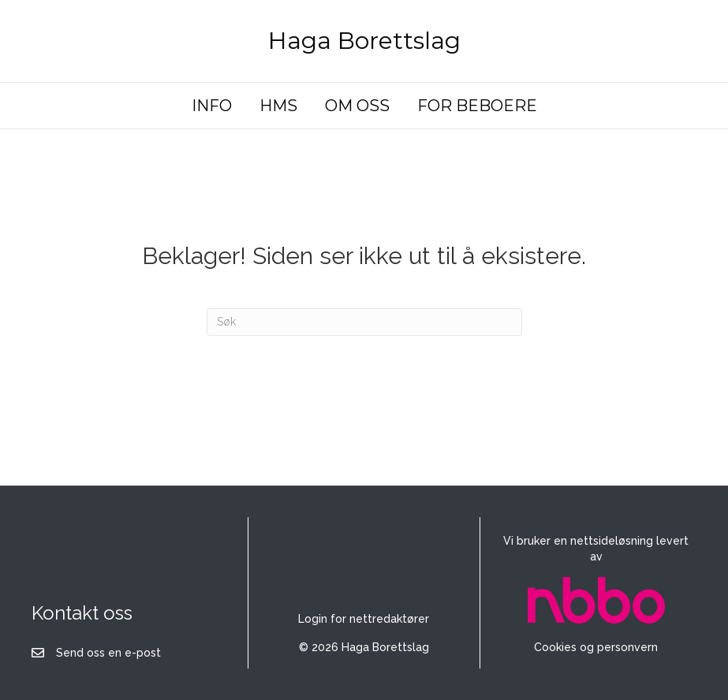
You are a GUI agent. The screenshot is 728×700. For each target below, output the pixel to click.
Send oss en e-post (108, 653)
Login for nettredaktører (364, 619)
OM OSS (357, 106)
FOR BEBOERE (477, 106)
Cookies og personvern (596, 647)
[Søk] (364, 322)
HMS (278, 106)
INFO (212, 106)
